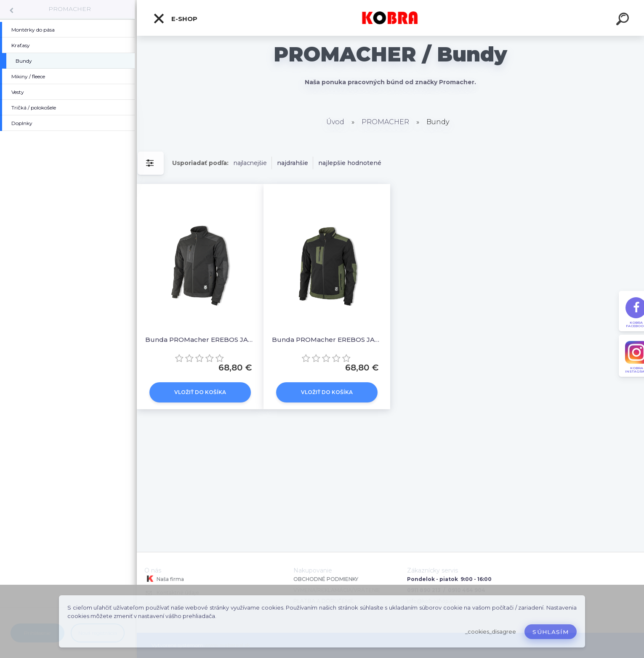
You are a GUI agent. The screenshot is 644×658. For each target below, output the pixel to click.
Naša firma (164, 579)
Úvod (335, 122)
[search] (624, 20)
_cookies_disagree (491, 632)
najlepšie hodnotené (350, 163)
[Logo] (390, 18)
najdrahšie (293, 163)
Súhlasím (551, 632)
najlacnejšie (250, 163)
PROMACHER (70, 9)
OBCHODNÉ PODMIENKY (326, 579)
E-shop (175, 19)
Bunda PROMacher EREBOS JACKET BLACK (200, 340)
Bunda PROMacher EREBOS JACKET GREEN (327, 340)
